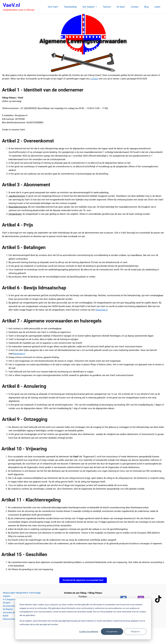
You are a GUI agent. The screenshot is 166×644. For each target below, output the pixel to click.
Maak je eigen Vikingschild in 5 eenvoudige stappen (25, 593)
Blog (149, 7)
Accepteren (112, 631)
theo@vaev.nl (102, 310)
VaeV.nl (11, 5)
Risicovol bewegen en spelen (14, 615)
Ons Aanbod (98, 7)
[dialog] (83, 619)
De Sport (126, 7)
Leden (158, 7)
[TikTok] (158, 599)
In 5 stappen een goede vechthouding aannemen (23, 597)
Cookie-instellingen (89, 631)
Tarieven (113, 7)
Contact (138, 7)
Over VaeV (64, 7)
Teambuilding (80, 7)
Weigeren (135, 631)
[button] (104, 7)
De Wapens (5, 607)
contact (95, 79)
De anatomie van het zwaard (14, 604)
